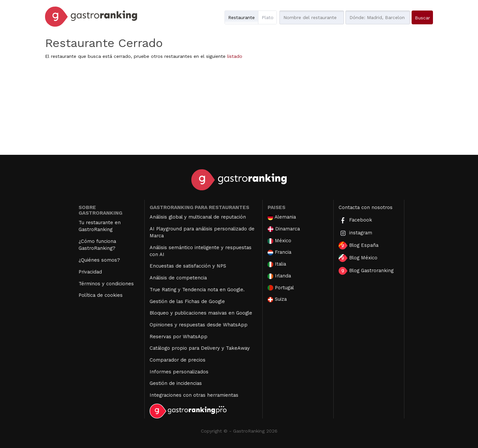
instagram (355, 233)
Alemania (282, 217)
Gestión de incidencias (176, 383)
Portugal (281, 288)
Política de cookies (101, 295)
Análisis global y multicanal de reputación (198, 217)
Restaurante (241, 17)
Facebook (355, 220)
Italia (277, 264)
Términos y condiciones (106, 284)
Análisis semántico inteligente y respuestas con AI (201, 251)
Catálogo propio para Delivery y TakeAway (200, 348)
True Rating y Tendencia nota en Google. (197, 290)
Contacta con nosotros (366, 207)
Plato (268, 17)
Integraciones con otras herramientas (194, 395)
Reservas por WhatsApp (179, 337)
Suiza (277, 299)
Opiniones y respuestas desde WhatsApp (199, 325)
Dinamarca (284, 229)
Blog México (358, 258)
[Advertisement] (239, 109)
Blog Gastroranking (366, 271)
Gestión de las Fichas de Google (187, 301)
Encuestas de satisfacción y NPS (188, 266)
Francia (279, 252)
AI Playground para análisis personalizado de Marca (202, 232)
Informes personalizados (179, 372)
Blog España (358, 246)
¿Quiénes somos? (99, 260)
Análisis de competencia (178, 278)
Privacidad (90, 272)
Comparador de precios (178, 360)
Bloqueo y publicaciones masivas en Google (201, 313)
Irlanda (279, 276)
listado (235, 56)
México (279, 241)
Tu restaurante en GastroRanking (100, 226)
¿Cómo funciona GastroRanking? (97, 245)
